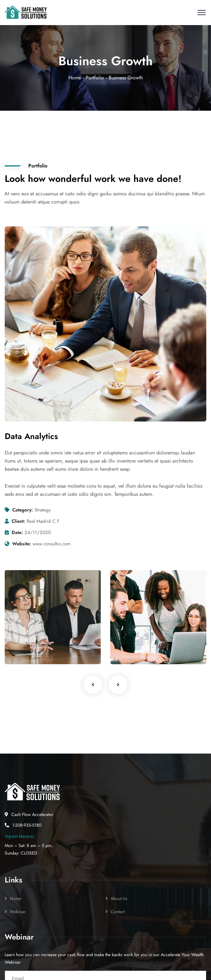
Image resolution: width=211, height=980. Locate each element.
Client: (18, 521)
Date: (17, 532)
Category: (23, 510)
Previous (93, 685)
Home (75, 78)
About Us (119, 898)
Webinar (18, 912)
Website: (22, 544)
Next (118, 685)
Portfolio (95, 78)
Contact (118, 912)
